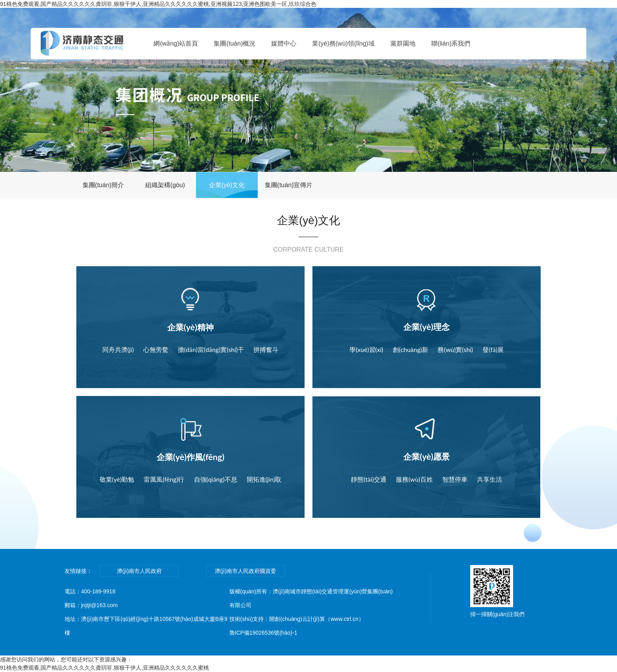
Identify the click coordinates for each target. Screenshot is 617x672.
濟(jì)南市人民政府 (139, 571)
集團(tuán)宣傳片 (289, 185)
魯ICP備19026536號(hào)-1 (263, 633)
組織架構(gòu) (165, 185)
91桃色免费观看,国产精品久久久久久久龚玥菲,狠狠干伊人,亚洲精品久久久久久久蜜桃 (104, 668)
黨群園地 (403, 43)
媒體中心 (284, 43)
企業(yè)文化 (227, 185)
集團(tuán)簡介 (103, 185)
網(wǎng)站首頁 (176, 43)
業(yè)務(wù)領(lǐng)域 (343, 43)
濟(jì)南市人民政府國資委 (246, 571)
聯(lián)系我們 (451, 43)
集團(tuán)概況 (235, 43)
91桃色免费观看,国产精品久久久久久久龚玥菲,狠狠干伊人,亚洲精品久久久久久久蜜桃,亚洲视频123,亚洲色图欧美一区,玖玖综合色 (158, 4)
